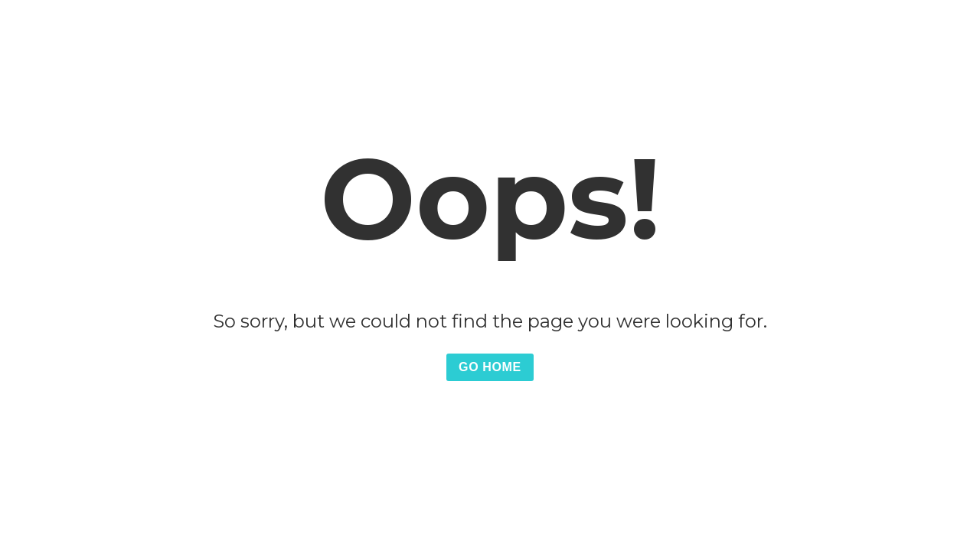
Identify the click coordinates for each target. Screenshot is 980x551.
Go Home (490, 367)
